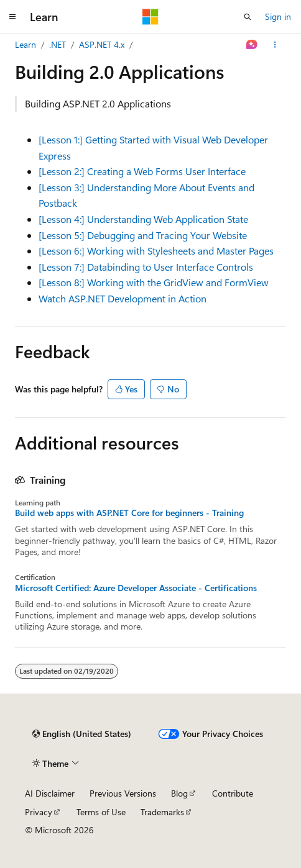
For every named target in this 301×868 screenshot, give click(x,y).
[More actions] (275, 45)
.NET (58, 44)
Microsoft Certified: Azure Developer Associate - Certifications (136, 588)
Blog (179, 793)
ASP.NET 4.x (102, 44)
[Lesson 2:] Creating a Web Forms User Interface (142, 171)
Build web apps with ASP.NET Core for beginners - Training (129, 513)
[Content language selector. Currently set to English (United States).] (82, 734)
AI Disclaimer (50, 793)
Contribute (233, 793)
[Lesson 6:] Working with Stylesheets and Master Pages (156, 251)
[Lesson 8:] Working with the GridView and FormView (154, 282)
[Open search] (248, 17)
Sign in (278, 16)
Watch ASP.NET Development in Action (123, 298)
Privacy (39, 812)
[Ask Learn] (252, 45)
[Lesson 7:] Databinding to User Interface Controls (146, 267)
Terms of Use (101, 812)
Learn (25, 44)
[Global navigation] (12, 17)
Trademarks (162, 812)
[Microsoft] (150, 17)
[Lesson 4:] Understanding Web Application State (143, 219)
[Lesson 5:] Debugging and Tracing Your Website (143, 235)
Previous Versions (123, 793)
